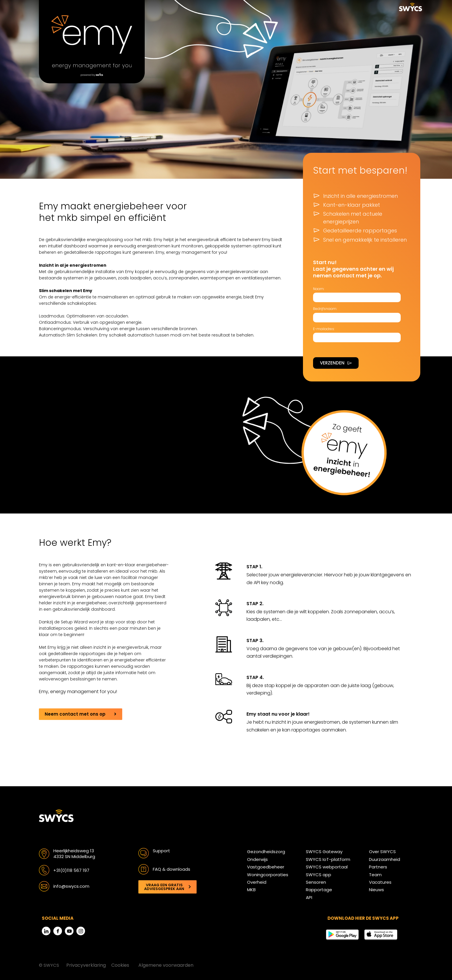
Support (161, 851)
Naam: (319, 289)
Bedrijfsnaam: (325, 309)
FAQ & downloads (172, 869)
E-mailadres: (324, 329)
